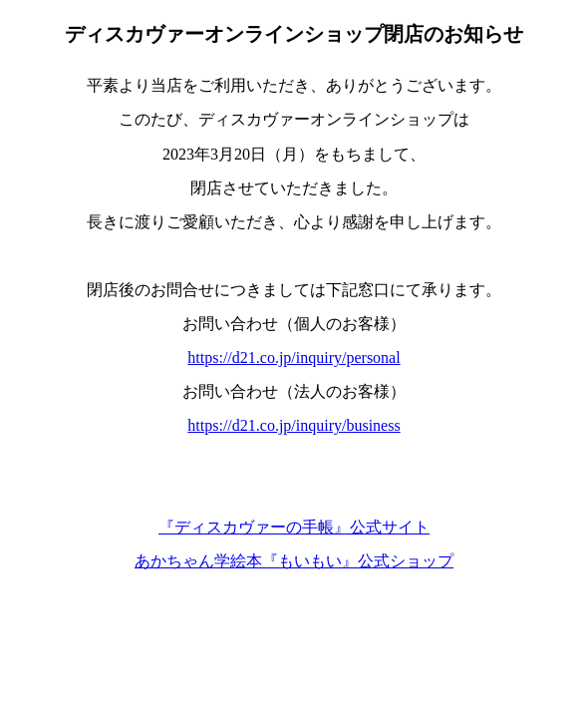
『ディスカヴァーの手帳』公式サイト (294, 527)
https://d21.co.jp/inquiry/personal (294, 358)
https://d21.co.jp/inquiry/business (294, 425)
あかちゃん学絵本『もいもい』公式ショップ (294, 561)
